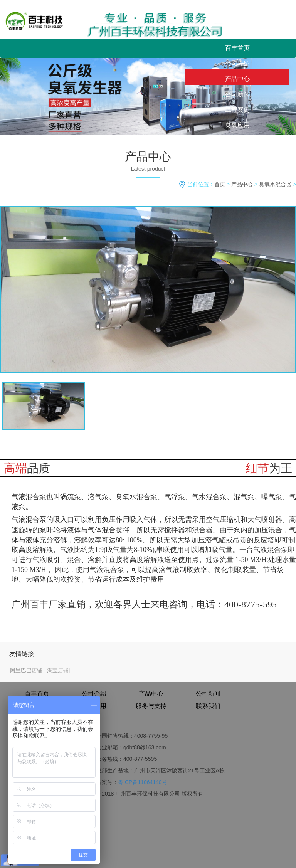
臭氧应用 (237, 125)
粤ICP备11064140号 (143, 782)
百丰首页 (237, 48)
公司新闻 (237, 94)
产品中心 (237, 79)
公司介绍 (237, 63)
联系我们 (237, 156)
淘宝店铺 (58, 670)
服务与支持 (237, 140)
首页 (220, 184)
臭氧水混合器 (275, 184)
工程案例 (237, 110)
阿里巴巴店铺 (26, 670)
